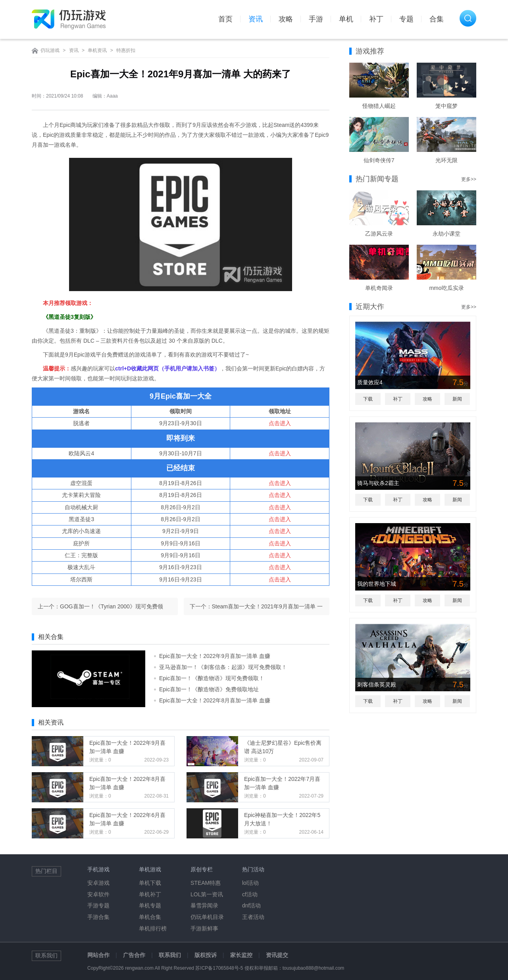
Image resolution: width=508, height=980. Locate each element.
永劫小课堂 (446, 234)
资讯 (256, 19)
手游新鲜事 (204, 928)
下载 (368, 399)
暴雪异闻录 (204, 905)
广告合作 (134, 955)
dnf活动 (251, 905)
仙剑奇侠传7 (379, 160)
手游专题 (98, 905)
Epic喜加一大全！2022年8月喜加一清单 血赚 (215, 700)
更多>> (469, 179)
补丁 (376, 19)
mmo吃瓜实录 (446, 288)
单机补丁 (150, 894)
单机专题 (150, 905)
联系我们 (170, 955)
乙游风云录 (379, 234)
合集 (437, 19)
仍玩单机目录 (207, 917)
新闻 (457, 399)
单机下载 (150, 883)
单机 (346, 19)
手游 (316, 19)
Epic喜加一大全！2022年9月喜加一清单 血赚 (215, 656)
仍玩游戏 (50, 50)
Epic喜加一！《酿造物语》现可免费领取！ (212, 678)
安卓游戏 (98, 883)
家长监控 (241, 955)
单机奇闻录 (379, 288)
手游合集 (98, 917)
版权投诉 (206, 955)
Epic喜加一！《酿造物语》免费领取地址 (209, 689)
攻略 (286, 19)
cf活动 (250, 894)
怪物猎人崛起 (379, 106)
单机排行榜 (153, 928)
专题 (406, 19)
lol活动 (250, 883)
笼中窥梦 (446, 106)
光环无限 (446, 160)
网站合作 (98, 955)
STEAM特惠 (206, 883)
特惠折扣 (126, 50)
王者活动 (253, 917)
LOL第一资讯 (207, 894)
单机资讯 (97, 50)
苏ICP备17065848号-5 (219, 968)
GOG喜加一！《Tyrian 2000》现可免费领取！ (112, 609)
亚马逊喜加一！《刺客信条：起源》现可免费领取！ (223, 667)
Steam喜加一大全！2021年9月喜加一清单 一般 (267, 609)
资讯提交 (277, 955)
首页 (225, 19)
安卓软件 (98, 894)
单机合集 (150, 917)
